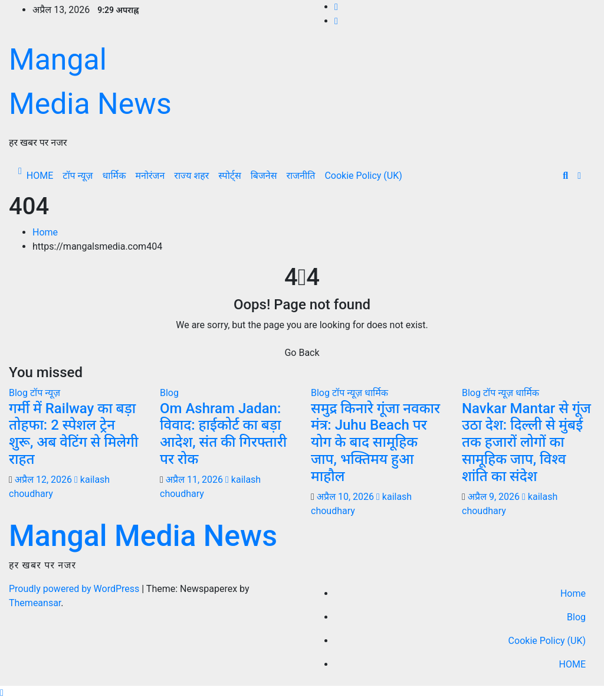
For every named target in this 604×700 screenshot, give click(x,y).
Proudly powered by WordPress (75, 589)
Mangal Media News (143, 536)
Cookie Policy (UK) (363, 176)
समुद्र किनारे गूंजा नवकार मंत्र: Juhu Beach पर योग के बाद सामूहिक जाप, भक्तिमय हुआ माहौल (375, 442)
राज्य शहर (191, 176)
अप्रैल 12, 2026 (43, 480)
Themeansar (35, 603)
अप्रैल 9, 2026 (494, 497)
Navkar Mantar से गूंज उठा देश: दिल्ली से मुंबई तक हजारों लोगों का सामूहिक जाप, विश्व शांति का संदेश (526, 442)
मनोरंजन (150, 176)
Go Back (302, 353)
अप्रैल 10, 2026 (345, 497)
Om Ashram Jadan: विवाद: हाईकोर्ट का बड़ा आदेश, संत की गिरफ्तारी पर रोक (223, 434)
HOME (40, 176)
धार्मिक (114, 176)
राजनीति (301, 176)
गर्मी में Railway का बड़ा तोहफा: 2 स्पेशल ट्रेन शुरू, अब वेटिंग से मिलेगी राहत (73, 434)
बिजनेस (264, 176)
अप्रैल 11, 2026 (194, 480)
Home (45, 232)
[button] (565, 176)
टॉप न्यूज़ (78, 176)
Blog (19, 393)
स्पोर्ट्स (229, 176)
